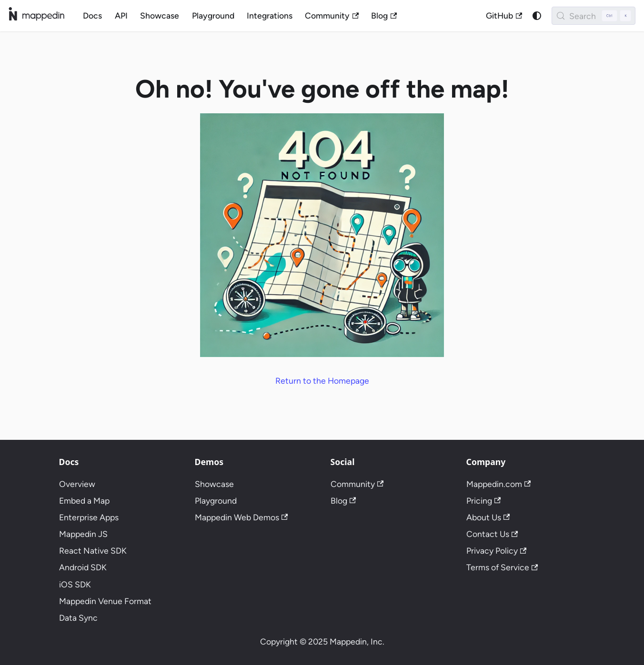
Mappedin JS (83, 534)
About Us (488, 517)
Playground (213, 15)
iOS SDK (75, 584)
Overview (77, 484)
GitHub (504, 15)
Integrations (270, 15)
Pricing (484, 501)
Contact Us (492, 534)
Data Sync (78, 618)
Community (332, 15)
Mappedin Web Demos (241, 517)
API (121, 15)
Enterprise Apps (89, 517)
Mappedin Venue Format (105, 601)
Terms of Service (502, 567)
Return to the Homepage (322, 381)
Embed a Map (84, 501)
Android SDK (83, 567)
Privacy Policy (497, 551)
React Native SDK (93, 551)
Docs (92, 15)
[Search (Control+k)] (594, 16)
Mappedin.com (499, 484)
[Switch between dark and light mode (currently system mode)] (537, 15)
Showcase (160, 15)
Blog (384, 15)
